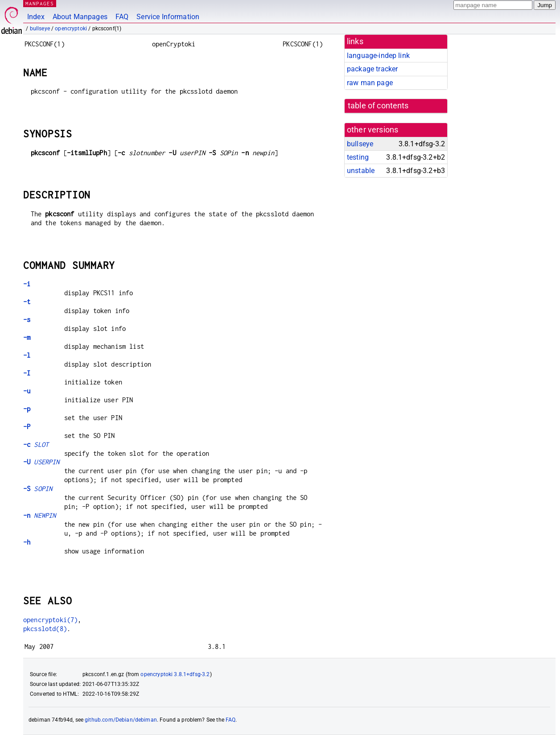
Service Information (168, 17)
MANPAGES (40, 3)
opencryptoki (71, 29)
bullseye (40, 29)
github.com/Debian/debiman (121, 720)
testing (358, 157)
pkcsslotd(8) (45, 629)
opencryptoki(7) (50, 620)
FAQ (122, 17)
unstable (361, 171)
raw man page (370, 83)
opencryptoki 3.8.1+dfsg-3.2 (175, 674)
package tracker (372, 69)
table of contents (378, 106)
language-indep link (378, 56)
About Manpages (80, 17)
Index (36, 17)
